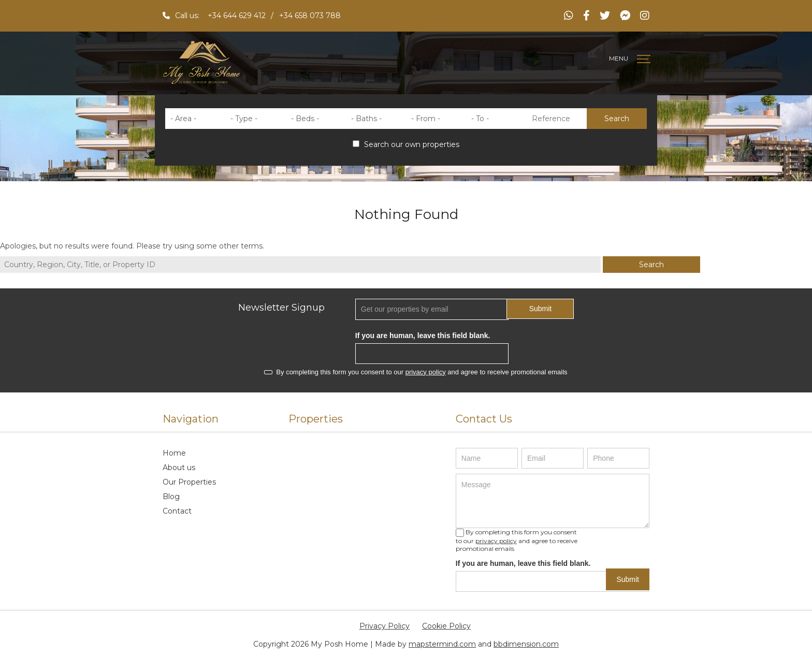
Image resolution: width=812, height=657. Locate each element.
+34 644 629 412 (237, 16)
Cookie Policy (446, 626)
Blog (171, 497)
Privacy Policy (385, 626)
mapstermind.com (442, 644)
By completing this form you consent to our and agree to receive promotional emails (416, 372)
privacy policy (426, 372)
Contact (177, 511)
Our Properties (189, 482)
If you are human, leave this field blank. (423, 335)
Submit (541, 309)
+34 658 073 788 (310, 16)
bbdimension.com (526, 644)
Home (174, 453)
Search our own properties (406, 144)
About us (179, 468)
